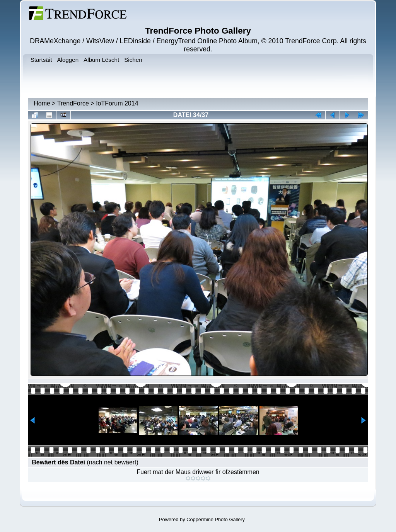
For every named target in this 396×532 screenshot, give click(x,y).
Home (42, 103)
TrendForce (73, 103)
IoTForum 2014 (117, 103)
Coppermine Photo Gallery (216, 519)
